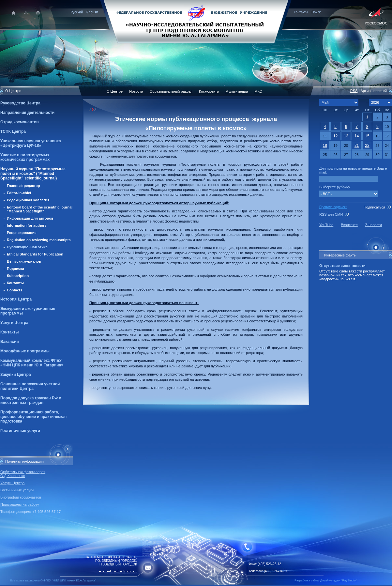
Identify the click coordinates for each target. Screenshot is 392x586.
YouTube (326, 225)
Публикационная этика (27, 247)
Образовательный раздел (171, 91)
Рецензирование (22, 233)
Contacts (15, 290)
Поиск (316, 12)
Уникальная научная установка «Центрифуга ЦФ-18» (31, 143)
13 (346, 136)
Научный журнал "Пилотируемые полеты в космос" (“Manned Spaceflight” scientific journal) (33, 174)
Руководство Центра (20, 103)
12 (335, 136)
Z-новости (374, 225)
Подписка (15, 269)
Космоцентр (209, 91)
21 (357, 146)
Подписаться (374, 207)
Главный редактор (23, 186)
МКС (258, 91)
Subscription (18, 276)
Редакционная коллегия (28, 200)
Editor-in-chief (19, 193)
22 (367, 146)
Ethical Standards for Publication (35, 254)
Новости (136, 91)
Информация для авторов (30, 218)
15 (367, 136)
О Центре (115, 91)
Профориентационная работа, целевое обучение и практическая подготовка (33, 417)
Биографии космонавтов (21, 497)
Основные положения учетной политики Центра (30, 386)
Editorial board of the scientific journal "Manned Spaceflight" (40, 209)
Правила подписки (333, 207)
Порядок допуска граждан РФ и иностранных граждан (31, 400)
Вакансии (10, 342)
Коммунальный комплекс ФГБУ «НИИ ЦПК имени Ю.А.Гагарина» (32, 363)
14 (357, 136)
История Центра (16, 299)
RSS (354, 91)
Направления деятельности (27, 113)
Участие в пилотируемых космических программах (25, 157)
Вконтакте (349, 225)
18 (325, 146)
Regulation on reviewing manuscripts (39, 240)
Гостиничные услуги (20, 431)
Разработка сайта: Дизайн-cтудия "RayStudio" (326, 580)
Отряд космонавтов (20, 122)
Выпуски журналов (24, 261)
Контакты (301, 12)
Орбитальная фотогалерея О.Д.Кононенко (23, 474)
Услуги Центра (14, 323)
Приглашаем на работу (20, 504)
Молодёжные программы (25, 351)
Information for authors (27, 225)
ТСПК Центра (13, 131)
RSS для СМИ (331, 214)
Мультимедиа (237, 91)
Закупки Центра (16, 375)
